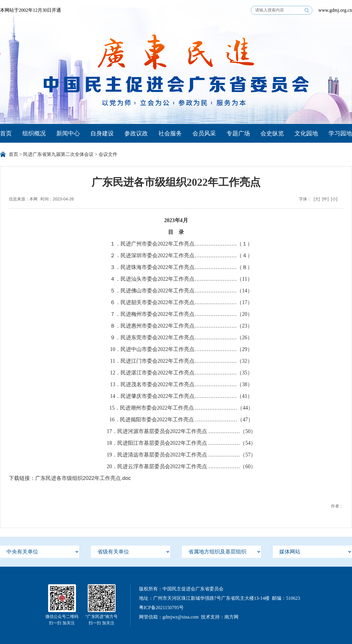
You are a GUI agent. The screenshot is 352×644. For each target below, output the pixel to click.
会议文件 (108, 154)
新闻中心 (68, 133)
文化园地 (306, 133)
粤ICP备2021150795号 (161, 608)
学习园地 (340, 133)
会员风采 (204, 133)
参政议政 (136, 133)
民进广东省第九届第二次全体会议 (58, 154)
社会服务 (170, 133)
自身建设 (102, 133)
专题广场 (238, 133)
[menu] (40, 552)
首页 (6, 133)
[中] (326, 199)
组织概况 (34, 133)
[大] (317, 199)
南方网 (231, 617)
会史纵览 (272, 133)
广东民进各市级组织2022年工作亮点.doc (83, 478)
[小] (334, 199)
